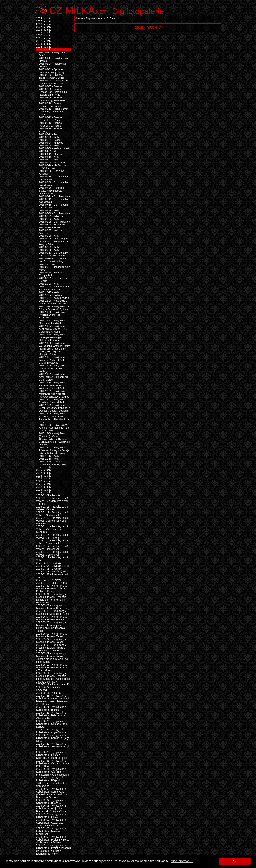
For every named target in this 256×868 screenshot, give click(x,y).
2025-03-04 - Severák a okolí (53, 566)
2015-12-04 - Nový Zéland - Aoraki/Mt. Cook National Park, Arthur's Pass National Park (54, 418)
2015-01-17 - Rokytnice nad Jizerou (54, 59)
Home (80, 19)
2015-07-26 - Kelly (49, 210)
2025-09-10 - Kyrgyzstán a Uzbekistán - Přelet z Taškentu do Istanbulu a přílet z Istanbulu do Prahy (54, 850)
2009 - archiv (44, 33)
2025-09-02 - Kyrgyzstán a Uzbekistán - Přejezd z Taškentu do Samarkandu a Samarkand (52, 782)
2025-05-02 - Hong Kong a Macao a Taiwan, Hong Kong (53, 607)
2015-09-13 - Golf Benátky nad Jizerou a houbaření (53, 254)
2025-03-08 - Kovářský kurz (52, 572)
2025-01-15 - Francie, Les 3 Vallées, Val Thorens (52, 536)
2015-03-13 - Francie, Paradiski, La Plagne (51, 124)
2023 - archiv (44, 490)
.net (78, 10)
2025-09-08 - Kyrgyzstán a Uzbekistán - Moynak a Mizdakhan (51, 831)
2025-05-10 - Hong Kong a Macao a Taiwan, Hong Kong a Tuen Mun (53, 668)
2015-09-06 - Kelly (49, 250)
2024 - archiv (44, 493)
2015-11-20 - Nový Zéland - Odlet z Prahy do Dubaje (54, 302)
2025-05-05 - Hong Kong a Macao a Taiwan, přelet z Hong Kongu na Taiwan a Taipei (51, 627)
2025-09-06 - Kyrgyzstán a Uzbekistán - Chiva (51, 816)
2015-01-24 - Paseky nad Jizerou (53, 65)
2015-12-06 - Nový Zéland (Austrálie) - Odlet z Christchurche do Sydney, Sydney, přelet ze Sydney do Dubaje (55, 439)
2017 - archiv (44, 473)
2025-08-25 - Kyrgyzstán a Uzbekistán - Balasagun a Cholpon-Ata (51, 716)
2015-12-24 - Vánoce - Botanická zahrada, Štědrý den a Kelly (53, 464)
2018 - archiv (44, 476)
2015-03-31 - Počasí (50, 140)
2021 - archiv (44, 484)
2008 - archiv (44, 30)
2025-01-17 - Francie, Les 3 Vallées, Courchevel (52, 548)
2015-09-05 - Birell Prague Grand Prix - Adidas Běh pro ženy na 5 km (54, 241)
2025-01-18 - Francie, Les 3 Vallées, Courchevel (52, 553)
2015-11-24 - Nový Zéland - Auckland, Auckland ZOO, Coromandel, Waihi (54, 329)
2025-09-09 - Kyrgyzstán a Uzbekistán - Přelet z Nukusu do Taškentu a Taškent (53, 840)
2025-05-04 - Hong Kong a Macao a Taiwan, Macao (51, 618)
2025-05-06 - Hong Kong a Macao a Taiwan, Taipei (51, 635)
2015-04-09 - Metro (49, 151)
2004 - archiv (44, 19)
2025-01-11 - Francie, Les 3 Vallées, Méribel (52, 508)
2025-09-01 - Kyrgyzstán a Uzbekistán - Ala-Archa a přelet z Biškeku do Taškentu (53, 772)
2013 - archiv (44, 44)
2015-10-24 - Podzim (51, 295)
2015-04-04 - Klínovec (51, 143)
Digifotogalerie (138, 11)
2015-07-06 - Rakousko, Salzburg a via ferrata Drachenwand (52, 191)
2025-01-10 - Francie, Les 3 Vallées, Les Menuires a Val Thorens (52, 501)
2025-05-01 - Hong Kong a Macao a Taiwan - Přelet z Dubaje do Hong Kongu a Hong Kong (51, 598)
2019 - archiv (44, 478)
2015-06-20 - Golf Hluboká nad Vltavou (53, 184)
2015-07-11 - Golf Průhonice (54, 196)
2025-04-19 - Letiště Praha (52, 583)
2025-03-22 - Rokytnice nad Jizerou (52, 576)
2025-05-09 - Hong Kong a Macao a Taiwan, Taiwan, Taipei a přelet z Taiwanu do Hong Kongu (52, 658)
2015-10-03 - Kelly (49, 284)
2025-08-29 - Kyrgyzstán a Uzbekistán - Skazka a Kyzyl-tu (53, 747)
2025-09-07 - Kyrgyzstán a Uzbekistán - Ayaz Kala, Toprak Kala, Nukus (51, 823)
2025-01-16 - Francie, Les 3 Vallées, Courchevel (52, 542)
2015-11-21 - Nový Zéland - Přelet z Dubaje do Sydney (54, 308)
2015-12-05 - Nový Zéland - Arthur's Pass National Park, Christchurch (54, 428)
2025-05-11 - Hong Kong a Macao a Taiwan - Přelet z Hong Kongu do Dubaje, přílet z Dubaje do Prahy (53, 677)
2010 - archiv (44, 35)
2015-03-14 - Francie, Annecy (51, 130)
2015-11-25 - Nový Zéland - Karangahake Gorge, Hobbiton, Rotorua (54, 337)
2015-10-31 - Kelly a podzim (54, 298)
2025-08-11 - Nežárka (49, 693)
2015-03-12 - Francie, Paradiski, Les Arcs (51, 119)
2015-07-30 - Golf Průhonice (54, 213)
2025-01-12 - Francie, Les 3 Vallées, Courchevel (52, 514)
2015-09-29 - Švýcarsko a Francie (53, 280)
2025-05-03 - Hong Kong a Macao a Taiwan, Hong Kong (53, 613)
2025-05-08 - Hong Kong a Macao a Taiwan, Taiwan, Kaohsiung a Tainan (51, 648)
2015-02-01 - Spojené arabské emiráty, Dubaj (52, 71)
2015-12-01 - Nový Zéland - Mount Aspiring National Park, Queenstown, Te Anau (54, 394)
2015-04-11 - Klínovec (51, 154)
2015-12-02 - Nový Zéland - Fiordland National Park (54, 401)
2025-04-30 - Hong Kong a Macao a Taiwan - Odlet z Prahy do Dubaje (51, 589)
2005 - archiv (44, 21)
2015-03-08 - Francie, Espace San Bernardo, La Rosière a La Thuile (53, 92)
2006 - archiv (44, 24)
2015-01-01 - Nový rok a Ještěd (52, 54)
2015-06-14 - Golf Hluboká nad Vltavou (53, 178)
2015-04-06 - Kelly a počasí (54, 148)
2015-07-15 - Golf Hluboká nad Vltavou (53, 201)
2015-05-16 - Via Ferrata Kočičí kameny (52, 167)
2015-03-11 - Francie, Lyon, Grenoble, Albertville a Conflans (54, 112)
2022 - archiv (44, 487)
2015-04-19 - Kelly (49, 157)
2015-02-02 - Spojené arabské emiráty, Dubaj (52, 76)
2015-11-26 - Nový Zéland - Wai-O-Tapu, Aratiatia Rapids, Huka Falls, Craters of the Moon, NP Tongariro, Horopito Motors (55, 349)
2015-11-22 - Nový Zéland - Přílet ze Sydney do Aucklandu (54, 315)
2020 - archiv (44, 481)
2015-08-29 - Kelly (49, 236)
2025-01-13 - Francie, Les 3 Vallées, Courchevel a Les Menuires (52, 521)
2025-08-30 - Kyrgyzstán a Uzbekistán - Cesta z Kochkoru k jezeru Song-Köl (52, 755)
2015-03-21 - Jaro (49, 134)
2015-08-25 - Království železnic (52, 232)
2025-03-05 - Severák (49, 569)
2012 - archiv (44, 41)
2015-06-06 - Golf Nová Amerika (52, 172)
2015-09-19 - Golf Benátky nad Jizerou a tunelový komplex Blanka (53, 261)
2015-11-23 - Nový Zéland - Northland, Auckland (54, 322)
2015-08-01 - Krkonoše (52, 216)
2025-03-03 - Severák (49, 563)
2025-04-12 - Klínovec (49, 580)
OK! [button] (235, 861)
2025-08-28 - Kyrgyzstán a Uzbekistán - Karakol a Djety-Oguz (53, 738)
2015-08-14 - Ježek (50, 227)
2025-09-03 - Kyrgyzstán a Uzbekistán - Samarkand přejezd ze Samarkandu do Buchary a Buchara (52, 793)
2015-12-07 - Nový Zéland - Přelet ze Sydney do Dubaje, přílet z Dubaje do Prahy (55, 450)
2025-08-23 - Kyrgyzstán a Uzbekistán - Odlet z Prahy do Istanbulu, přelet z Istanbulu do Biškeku (53, 700)
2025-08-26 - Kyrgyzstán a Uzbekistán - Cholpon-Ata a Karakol (52, 724)
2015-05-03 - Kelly (49, 160)
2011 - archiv (44, 38)
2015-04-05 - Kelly (49, 146)
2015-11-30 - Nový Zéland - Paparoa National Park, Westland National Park (54, 385)
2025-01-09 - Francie (48, 495)
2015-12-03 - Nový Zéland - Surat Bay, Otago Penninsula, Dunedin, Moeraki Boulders (55, 408)
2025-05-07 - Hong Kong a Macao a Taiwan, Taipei (51, 641)
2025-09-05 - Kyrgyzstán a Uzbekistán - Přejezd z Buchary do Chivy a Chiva (51, 809)
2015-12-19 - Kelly (49, 459)
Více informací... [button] (182, 861)
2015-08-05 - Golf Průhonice (54, 222)
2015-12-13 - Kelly (49, 456)
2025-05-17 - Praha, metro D (53, 684)
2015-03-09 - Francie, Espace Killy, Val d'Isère (52, 99)
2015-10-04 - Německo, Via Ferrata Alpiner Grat (54, 288)
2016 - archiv (44, 470)
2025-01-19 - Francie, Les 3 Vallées (52, 559)
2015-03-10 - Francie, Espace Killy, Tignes (51, 105)
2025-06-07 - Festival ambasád (48, 689)
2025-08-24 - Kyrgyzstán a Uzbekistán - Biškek (51, 708)
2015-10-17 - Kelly (49, 292)
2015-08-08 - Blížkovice (52, 225)
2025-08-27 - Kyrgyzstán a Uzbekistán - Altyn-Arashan (52, 731)
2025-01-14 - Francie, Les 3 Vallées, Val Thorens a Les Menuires (52, 529)
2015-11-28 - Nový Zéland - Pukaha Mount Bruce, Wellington (54, 368)
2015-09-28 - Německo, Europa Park (52, 274)
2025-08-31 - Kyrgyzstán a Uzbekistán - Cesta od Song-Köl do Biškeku (53, 763)
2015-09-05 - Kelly (49, 247)
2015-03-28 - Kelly (49, 137)
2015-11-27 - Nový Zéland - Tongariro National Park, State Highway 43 (54, 360)
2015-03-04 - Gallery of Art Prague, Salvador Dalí (53, 82)
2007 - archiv (44, 27)
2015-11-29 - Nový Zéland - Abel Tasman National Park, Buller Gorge (54, 377)
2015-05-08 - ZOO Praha (53, 162)
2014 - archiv (44, 47)
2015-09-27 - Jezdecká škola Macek (55, 268)
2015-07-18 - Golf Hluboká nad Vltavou (53, 206)
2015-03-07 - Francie (51, 86)
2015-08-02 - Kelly (49, 219)
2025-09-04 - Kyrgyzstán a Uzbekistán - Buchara (51, 802)
